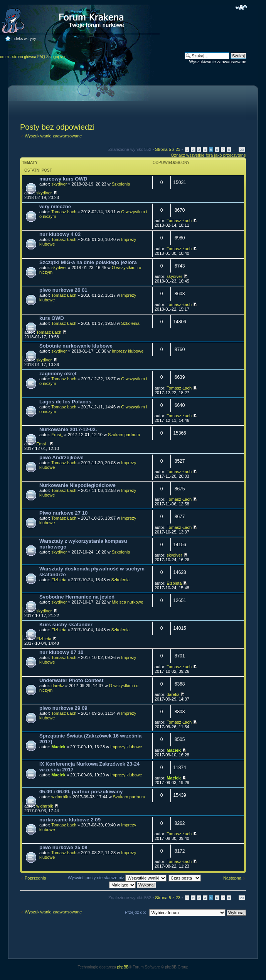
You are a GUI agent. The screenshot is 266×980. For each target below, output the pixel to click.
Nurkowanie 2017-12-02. (68, 429)
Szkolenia (121, 184)
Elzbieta (59, 580)
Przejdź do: (136, 912)
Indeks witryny (24, 39)
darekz (58, 686)
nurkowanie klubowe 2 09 (70, 820)
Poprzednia (35, 878)
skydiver (59, 184)
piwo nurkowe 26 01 (63, 290)
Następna (232, 878)
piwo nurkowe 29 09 (63, 708)
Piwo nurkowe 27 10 (63, 513)
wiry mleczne (55, 207)
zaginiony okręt (58, 374)
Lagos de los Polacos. (66, 402)
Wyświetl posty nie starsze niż (117, 878)
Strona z (168, 149)
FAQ (41, 57)
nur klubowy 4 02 (60, 234)
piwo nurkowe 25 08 (63, 847)
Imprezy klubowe (128, 351)
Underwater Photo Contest (71, 680)
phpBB (123, 967)
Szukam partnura (124, 435)
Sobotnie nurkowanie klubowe (76, 346)
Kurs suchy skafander (66, 625)
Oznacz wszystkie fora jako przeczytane (208, 155)
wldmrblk (60, 797)
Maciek (58, 747)
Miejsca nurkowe (128, 602)
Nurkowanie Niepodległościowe (77, 485)
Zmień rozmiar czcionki (241, 7)
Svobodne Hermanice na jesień (77, 597)
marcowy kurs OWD (63, 179)
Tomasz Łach (64, 212)
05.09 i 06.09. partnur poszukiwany (81, 792)
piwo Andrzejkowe (61, 457)
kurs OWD (52, 318)
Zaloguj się (56, 57)
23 (242, 150)
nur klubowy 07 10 (61, 652)
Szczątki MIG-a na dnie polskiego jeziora (88, 262)
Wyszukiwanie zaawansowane (218, 62)
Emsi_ (57, 435)
